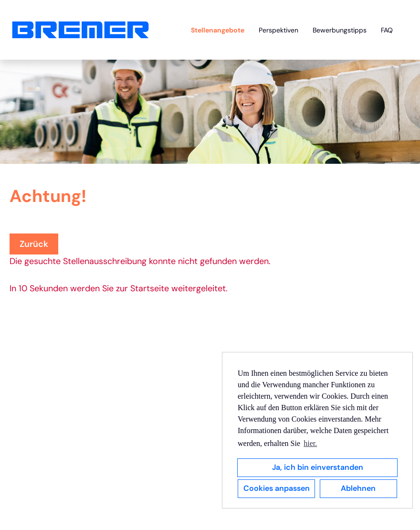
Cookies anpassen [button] (277, 488)
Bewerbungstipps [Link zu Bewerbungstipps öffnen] (340, 30)
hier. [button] (310, 443)
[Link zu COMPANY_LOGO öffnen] (80, 30)
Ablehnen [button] (358, 488)
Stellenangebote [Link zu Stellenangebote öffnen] (218, 30)
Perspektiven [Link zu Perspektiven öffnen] (278, 30)
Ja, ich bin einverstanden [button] (318, 467)
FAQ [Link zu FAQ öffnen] (387, 30)
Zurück (34, 244)
